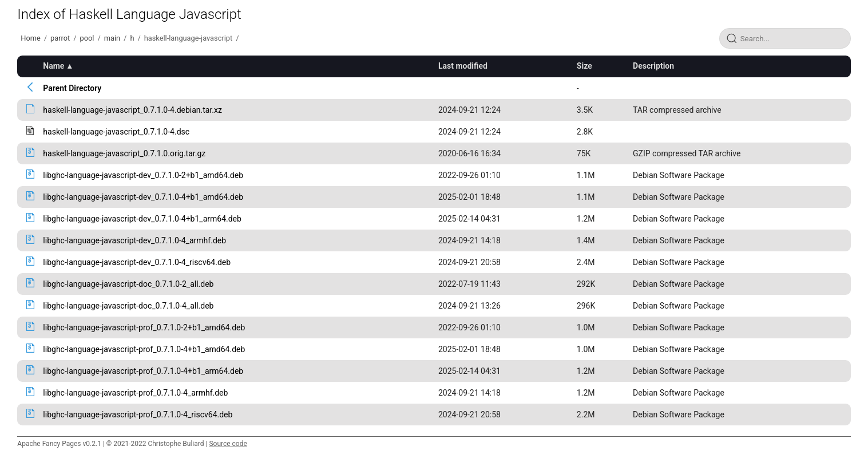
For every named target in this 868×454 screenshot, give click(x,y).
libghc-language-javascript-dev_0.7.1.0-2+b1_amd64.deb (143, 175)
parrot (60, 38)
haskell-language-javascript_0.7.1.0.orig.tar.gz (124, 153)
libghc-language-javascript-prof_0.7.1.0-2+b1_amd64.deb (144, 327)
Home (30, 38)
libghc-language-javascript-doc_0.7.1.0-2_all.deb (128, 284)
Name (53, 66)
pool (87, 38)
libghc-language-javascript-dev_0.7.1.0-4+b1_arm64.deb (142, 219)
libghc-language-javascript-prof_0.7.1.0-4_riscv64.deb (138, 414)
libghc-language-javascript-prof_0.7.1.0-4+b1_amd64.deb (144, 349)
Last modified (463, 66)
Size (584, 66)
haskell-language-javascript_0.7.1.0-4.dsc (116, 132)
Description (653, 66)
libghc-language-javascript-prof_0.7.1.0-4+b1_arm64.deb (143, 371)
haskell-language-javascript (189, 38)
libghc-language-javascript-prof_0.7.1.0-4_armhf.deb (135, 393)
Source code (228, 444)
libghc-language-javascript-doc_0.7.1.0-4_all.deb (128, 306)
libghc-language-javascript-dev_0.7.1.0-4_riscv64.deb (137, 262)
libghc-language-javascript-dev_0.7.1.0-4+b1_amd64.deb (143, 197)
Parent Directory (72, 88)
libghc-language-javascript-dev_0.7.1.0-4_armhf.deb (134, 240)
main (112, 38)
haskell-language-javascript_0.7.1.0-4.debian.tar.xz (132, 110)
